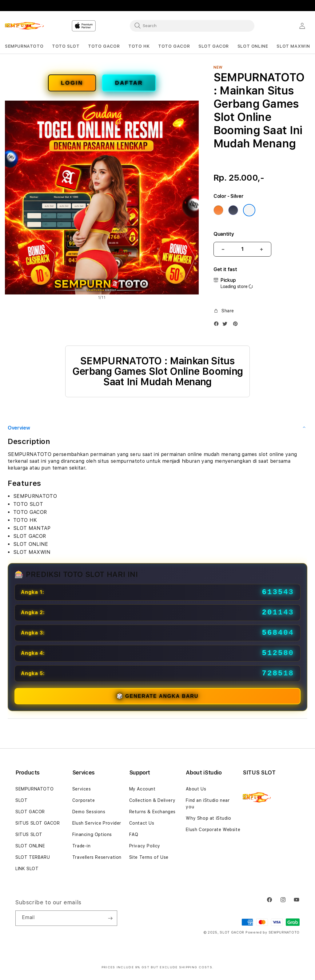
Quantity (224, 234)
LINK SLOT (27, 869)
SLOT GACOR (30, 812)
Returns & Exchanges (152, 812)
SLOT (21, 800)
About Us (196, 789)
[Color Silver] (249, 210)
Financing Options (92, 834)
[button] (24, 46)
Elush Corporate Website (213, 830)
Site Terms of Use (149, 857)
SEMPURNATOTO (34, 789)
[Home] (26, 26)
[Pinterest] (237, 325)
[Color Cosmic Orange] (218, 210)
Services (82, 789)
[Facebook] (218, 325)
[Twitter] (226, 325)
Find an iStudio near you (208, 804)
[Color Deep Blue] (233, 210)
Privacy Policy (145, 846)
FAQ (134, 834)
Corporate (84, 800)
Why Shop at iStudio (208, 818)
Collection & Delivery (152, 800)
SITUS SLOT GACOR (38, 823)
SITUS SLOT (29, 834)
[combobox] (192, 26)
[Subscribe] (110, 918)
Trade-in (82, 846)
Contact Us (142, 823)
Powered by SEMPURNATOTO (273, 932)
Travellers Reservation (97, 857)
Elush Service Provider (97, 823)
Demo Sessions (89, 812)
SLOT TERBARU (33, 857)
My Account (142, 789)
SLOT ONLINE (30, 846)
